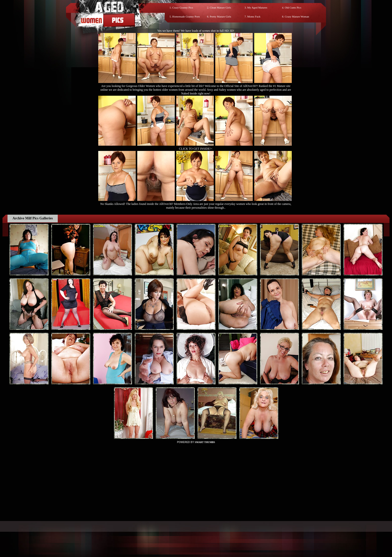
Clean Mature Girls (220, 7)
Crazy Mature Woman (297, 16)
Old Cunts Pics (293, 7)
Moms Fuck (254, 16)
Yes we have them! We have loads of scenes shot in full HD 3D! (196, 31)
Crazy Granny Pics (183, 7)
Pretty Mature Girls (220, 16)
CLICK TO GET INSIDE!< (196, 149)
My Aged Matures (257, 7)
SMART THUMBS (205, 442)
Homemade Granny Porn (186, 16)
